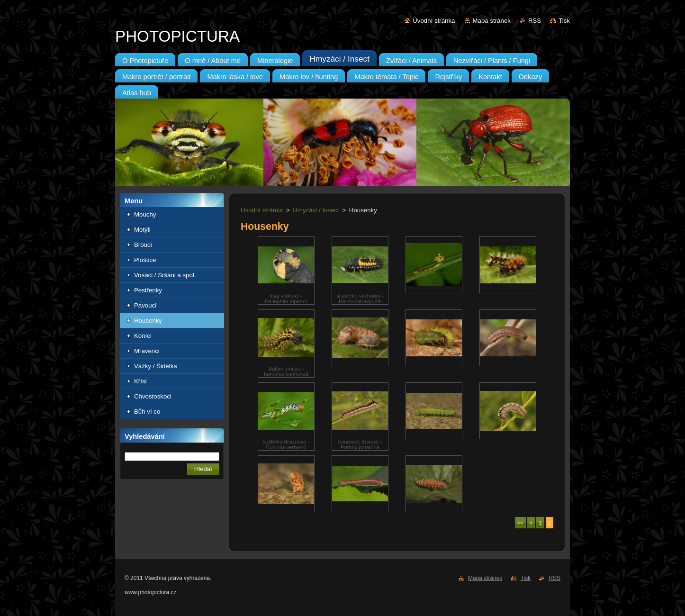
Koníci (143, 336)
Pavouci (145, 305)
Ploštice (145, 260)
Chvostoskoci (153, 396)
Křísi (140, 381)
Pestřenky (148, 290)
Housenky (148, 321)
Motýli (142, 230)
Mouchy (145, 214)
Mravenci (147, 351)
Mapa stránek (492, 21)
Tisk (564, 21)
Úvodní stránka (434, 21)
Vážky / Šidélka (156, 366)
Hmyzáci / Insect (316, 210)
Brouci (143, 245)
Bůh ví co (147, 412)
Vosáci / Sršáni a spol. (165, 275)
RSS (535, 21)
